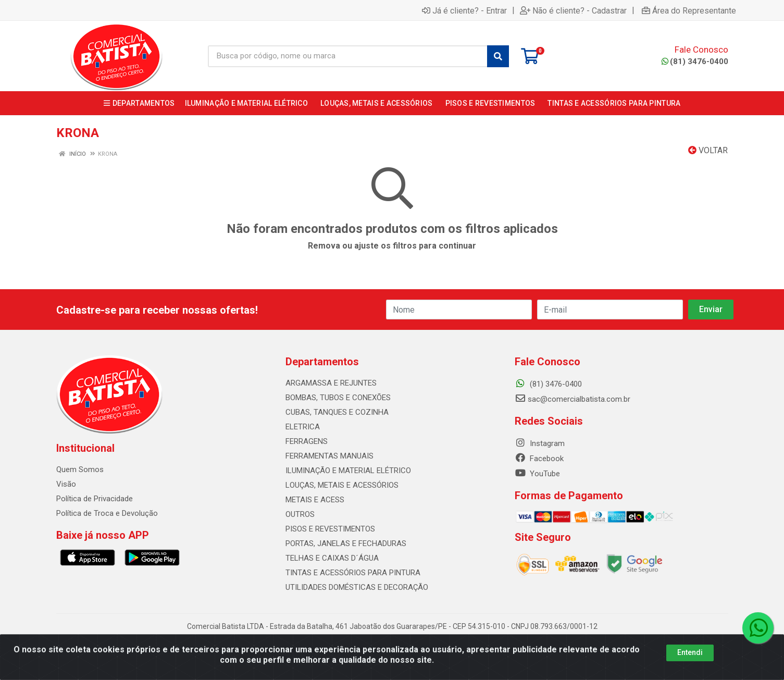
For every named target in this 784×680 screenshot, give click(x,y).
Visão (66, 484)
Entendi (690, 662)
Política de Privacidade (95, 499)
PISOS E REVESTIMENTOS (330, 529)
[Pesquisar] (498, 56)
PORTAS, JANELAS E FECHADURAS (346, 543)
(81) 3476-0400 (695, 61)
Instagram (540, 443)
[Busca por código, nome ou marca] (348, 56)
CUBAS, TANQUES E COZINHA (337, 412)
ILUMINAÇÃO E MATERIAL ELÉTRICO (348, 471)
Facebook (539, 459)
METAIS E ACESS (315, 500)
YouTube (537, 474)
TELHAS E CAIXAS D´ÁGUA (332, 558)
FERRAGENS (307, 441)
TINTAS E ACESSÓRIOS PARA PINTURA (353, 573)
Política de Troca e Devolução (107, 513)
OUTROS (300, 514)
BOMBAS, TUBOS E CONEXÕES (338, 398)
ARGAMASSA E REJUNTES (331, 383)
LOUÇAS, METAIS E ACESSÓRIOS (342, 485)
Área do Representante (689, 10)
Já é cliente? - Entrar (464, 10)
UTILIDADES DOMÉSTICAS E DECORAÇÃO (357, 587)
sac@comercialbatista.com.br (573, 399)
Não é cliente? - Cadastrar (573, 10)
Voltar (708, 150)
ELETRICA (303, 427)
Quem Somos (80, 469)
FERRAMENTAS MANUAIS (329, 456)
